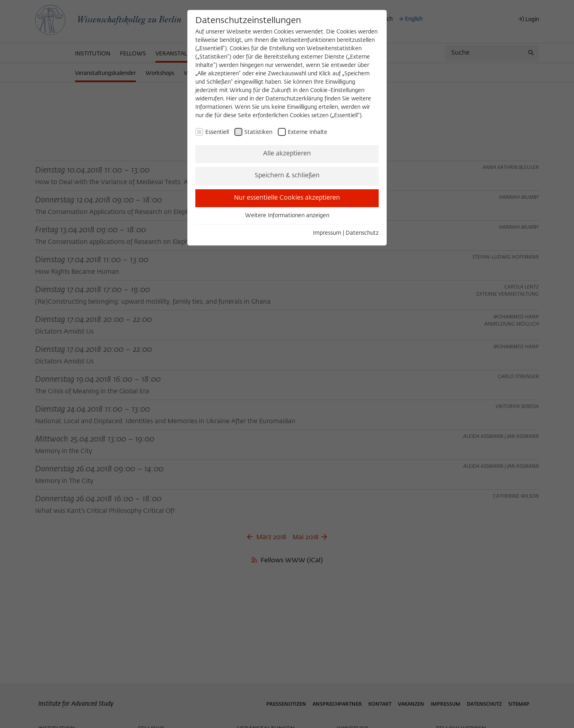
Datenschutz (362, 233)
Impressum (327, 233)
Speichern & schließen (287, 176)
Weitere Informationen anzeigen (287, 216)
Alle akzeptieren (287, 154)
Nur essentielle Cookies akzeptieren (287, 198)
